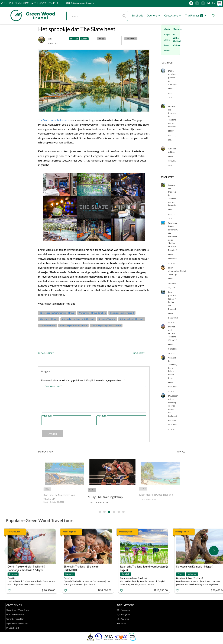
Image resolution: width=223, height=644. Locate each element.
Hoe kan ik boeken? (15, 614)
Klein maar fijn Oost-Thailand (156, 495)
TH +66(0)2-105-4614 (46, 3)
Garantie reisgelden (15, 619)
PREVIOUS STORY (46, 353)
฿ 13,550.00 (161, 590)
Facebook (125, 610)
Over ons (154, 16)
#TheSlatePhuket (48, 325)
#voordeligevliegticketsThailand (106, 325)
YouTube (125, 619)
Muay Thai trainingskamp (105, 497)
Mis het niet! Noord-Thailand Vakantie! (172, 333)
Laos (166, 45)
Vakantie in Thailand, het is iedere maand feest (172, 368)
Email (123, 623)
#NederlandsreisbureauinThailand (78, 319)
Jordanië (168, 40)
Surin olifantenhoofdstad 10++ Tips (177, 271)
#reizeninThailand (107, 319)
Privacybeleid (13, 628)
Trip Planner (196, 16)
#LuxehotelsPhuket (49, 319)
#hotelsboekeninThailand (122, 313)
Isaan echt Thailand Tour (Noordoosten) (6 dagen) (144, 567)
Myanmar (177, 29)
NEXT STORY (139, 353)
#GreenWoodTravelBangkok (92, 313)
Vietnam (177, 45)
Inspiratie (138, 15)
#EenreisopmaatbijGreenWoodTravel (57, 313)
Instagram (125, 614)
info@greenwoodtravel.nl (82, 3)
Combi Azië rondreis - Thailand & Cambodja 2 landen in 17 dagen (26, 567)
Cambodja (169, 29)
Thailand (177, 41)
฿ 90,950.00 (49, 590)
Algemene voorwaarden (17, 623)
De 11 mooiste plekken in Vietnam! (172, 78)
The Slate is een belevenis (53, 120)
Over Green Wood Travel (18, 610)
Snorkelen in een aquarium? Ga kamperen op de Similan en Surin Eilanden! (173, 237)
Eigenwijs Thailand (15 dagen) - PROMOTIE (82, 567)
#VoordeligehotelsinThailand (73, 325)
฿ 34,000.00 (105, 590)
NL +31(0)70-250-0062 (16, 3)
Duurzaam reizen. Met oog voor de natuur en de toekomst (173, 406)
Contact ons (173, 16)
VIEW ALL (181, 452)
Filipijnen (169, 34)
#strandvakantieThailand (132, 319)
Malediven (169, 50)
